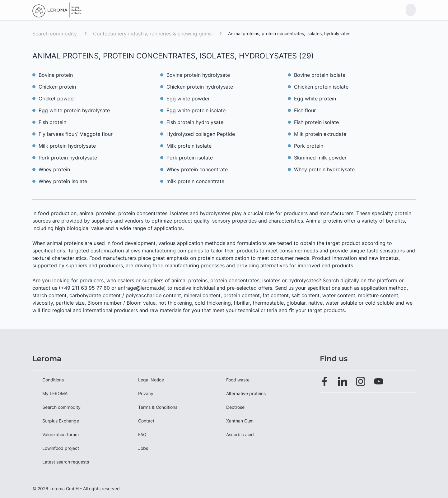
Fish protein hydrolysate (195, 122)
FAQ (142, 434)
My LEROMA (55, 393)
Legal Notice (151, 380)
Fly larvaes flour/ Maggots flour (76, 134)
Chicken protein (57, 87)
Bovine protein (56, 75)
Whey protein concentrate (197, 169)
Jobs (143, 448)
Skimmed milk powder (320, 158)
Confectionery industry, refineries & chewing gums (153, 34)
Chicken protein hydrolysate (200, 87)
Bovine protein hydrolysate (198, 75)
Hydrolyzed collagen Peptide (201, 134)
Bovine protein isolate (320, 75)
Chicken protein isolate (321, 87)
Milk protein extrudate (320, 134)
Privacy (146, 393)
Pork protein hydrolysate (68, 158)
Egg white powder (188, 99)
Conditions (53, 380)
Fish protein (52, 122)
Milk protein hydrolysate (67, 146)
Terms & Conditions (158, 407)
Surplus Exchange (61, 421)
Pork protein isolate (190, 158)
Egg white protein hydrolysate (74, 110)
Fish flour (305, 110)
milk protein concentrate (195, 181)
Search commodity (55, 34)
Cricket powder (57, 99)
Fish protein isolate (316, 122)
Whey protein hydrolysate (324, 169)
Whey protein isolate (63, 181)
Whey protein (54, 169)
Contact (146, 421)
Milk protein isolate (189, 146)
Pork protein (309, 146)
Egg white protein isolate (196, 110)
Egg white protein (315, 99)
